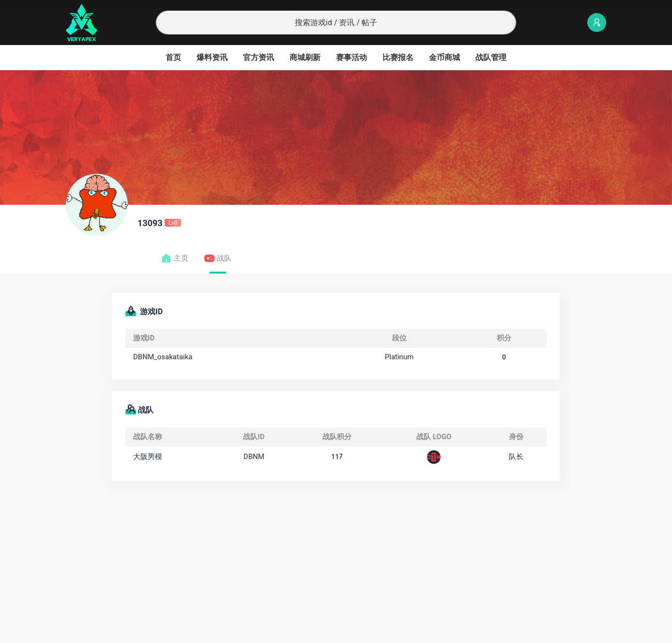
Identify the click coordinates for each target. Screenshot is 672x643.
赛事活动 (351, 57)
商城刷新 (305, 57)
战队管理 (491, 57)
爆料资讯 (212, 57)
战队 (218, 258)
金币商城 (444, 57)
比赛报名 (398, 57)
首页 (173, 57)
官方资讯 (259, 57)
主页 (175, 258)
